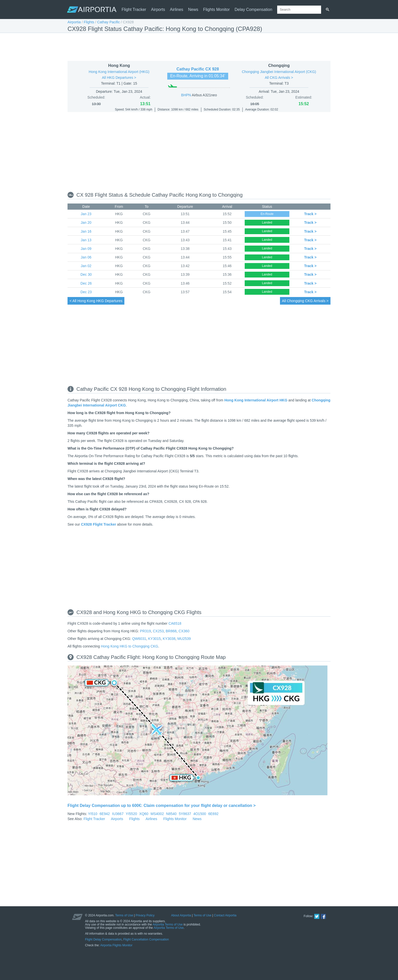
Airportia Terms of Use (168, 924)
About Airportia (181, 915)
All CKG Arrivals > (279, 78)
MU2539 (184, 639)
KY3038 (169, 639)
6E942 (105, 814)
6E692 (213, 814)
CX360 (184, 631)
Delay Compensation (253, 10)
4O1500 (200, 814)
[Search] (328, 10)
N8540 (171, 814)
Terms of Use (124, 915)
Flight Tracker (134, 10)
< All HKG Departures (96, 301)
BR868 (171, 631)
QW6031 (139, 639)
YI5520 (131, 814)
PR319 (146, 631)
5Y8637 (185, 814)
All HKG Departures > (119, 78)
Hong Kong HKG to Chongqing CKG (130, 646)
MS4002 (157, 814)
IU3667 (118, 814)
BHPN (186, 95)
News (193, 10)
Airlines (176, 10)
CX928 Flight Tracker (99, 524)
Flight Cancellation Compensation (146, 939)
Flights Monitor (216, 10)
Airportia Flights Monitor (116, 945)
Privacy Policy (145, 915)
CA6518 (175, 623)
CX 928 (212, 69)
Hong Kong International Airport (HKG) (119, 72)
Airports (158, 10)
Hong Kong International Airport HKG (256, 400)
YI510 (93, 814)
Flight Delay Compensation (103, 939)
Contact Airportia (225, 915)
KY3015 (155, 639)
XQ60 (144, 814)
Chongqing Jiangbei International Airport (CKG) (279, 72)
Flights (89, 22)
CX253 (158, 631)
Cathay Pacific (109, 22)
